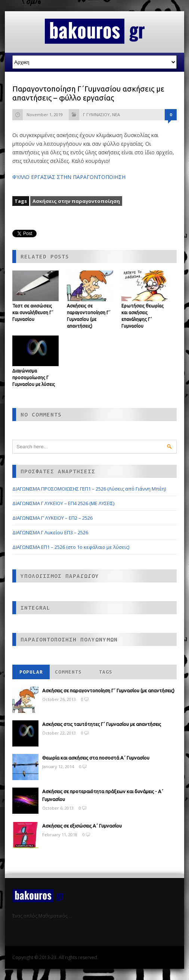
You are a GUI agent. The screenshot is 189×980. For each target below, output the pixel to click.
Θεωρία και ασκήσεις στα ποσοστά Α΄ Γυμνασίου (96, 758)
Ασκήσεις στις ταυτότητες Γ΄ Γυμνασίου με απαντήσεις (102, 724)
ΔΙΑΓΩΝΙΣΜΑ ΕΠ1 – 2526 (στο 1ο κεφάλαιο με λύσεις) (71, 547)
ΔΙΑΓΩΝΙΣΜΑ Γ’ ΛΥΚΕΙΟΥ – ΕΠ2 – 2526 (52, 518)
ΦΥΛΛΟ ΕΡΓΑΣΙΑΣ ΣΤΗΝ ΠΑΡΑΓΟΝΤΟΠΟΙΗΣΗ (69, 177)
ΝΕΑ (116, 115)
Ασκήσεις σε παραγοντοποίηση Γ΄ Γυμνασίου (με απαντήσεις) (108, 690)
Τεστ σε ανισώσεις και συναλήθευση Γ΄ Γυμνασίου (33, 313)
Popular (31, 672)
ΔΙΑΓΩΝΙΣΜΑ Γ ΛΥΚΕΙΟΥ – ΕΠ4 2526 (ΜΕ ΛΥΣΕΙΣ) (63, 503)
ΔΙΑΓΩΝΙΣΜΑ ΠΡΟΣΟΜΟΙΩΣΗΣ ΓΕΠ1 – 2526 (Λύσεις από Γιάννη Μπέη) (89, 489)
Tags (106, 672)
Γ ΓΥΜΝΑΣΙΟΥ (96, 115)
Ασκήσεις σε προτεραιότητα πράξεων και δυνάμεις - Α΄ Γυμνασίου (103, 795)
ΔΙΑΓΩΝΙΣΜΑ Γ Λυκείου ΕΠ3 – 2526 (50, 532)
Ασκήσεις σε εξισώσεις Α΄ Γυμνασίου (82, 826)
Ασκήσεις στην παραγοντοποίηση (76, 201)
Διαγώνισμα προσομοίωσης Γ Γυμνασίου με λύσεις (34, 378)
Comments (68, 672)
